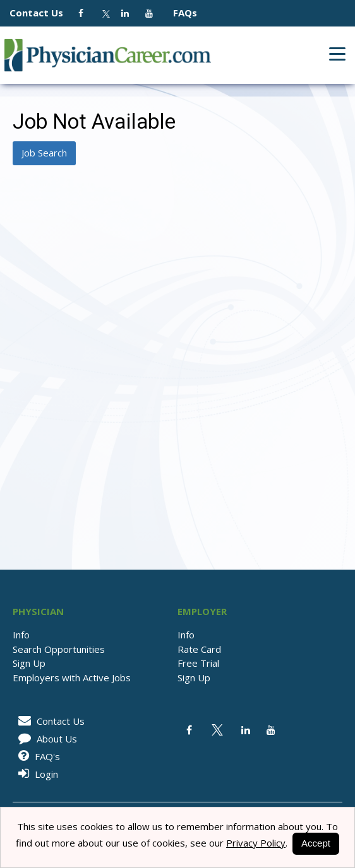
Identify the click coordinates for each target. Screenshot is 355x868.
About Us (45, 739)
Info (21, 635)
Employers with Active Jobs (72, 677)
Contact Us (43, 13)
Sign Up (29, 663)
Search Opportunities (59, 649)
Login (36, 774)
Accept (316, 843)
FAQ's (37, 756)
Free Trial (198, 663)
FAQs (180, 13)
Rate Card (199, 649)
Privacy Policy (256, 843)
